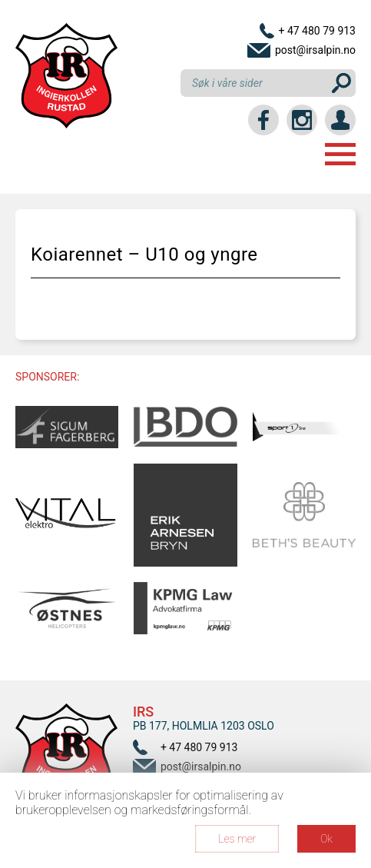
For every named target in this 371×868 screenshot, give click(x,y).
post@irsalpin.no (315, 50)
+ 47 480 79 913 (317, 31)
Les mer (237, 839)
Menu (340, 154)
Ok (326, 839)
